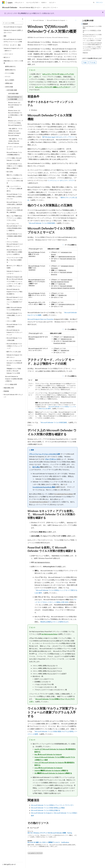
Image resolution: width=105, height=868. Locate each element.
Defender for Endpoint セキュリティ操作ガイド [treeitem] (13, 50)
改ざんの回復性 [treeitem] (10, 80)
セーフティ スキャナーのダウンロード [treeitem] (15, 148)
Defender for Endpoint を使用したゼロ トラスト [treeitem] (13, 31)
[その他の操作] (76, 20)
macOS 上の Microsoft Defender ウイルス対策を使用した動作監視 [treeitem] (15, 210)
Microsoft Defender (38, 20)
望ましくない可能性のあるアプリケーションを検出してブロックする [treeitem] (14, 218)
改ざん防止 (36, 467)
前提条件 (85, 24)
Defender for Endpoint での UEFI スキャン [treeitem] (14, 356)
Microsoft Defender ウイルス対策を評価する (46, 810)
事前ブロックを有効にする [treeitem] (14, 175)
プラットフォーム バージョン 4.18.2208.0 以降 (44, 454)
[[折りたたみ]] (23, 19)
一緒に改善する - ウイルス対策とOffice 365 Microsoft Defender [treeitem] (15, 141)
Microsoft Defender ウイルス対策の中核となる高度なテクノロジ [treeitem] (14, 196)
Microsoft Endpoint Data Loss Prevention (41, 319)
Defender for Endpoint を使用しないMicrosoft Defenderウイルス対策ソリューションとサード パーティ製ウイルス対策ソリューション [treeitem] (15, 281)
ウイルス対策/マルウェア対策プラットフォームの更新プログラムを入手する (92, 49)
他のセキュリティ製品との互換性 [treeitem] (14, 267)
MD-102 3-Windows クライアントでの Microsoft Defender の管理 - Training (50, 833)
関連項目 (85, 53)
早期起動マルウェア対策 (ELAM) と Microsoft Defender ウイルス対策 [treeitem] (14, 371)
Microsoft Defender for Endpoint (56, 20)
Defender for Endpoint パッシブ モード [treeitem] (14, 272)
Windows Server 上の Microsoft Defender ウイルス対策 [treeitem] (15, 105)
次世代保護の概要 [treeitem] (13, 93)
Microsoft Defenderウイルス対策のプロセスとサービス (92, 35)
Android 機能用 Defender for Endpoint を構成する (51, 770)
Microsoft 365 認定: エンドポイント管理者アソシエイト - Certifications (48, 842)
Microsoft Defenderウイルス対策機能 (92, 27)
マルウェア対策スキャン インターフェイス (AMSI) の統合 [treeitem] (15, 181)
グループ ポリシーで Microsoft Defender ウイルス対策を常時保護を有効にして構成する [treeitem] (14, 227)
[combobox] (13, 23)
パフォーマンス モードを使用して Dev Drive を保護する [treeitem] (15, 260)
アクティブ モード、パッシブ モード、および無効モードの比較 (92, 39)
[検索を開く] (94, 3)
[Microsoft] (3, 3)
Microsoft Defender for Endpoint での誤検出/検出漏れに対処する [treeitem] (14, 379)
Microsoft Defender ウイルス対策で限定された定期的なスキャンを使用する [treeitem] (14, 252)
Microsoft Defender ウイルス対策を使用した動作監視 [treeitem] (14, 203)
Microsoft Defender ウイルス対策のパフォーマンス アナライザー (52, 805)
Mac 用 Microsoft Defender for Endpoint (48, 754)
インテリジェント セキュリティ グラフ (60, 180)
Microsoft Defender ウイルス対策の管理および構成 (48, 808)
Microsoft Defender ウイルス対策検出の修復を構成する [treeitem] (14, 236)
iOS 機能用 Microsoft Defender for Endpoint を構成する (53, 773)
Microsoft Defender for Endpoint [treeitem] (13, 27)
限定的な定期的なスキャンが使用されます (54, 622)
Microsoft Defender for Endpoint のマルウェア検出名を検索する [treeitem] (15, 292)
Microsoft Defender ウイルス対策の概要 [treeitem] (15, 98)
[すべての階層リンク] (29, 20)
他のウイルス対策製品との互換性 (92, 31)
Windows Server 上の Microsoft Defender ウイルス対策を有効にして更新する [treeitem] (15, 114)
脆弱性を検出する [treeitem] (10, 66)
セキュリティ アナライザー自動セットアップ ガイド (52, 87)
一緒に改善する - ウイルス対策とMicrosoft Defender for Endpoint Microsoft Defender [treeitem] (15, 132)
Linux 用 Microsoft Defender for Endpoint (48, 768)
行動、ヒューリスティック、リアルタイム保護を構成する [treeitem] (14, 189)
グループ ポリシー (51, 459)
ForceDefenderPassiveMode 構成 (44, 487)
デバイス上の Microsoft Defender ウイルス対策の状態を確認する (92, 44)
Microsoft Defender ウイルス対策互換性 (42, 223)
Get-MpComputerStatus (49, 634)
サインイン (100, 2)
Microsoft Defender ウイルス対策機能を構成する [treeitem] (14, 154)
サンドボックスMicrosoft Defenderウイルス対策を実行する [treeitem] (14, 363)
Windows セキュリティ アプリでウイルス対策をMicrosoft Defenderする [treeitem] (16, 123)
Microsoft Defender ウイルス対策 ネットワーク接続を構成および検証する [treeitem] (15, 166)
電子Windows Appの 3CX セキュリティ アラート (58, 137)
